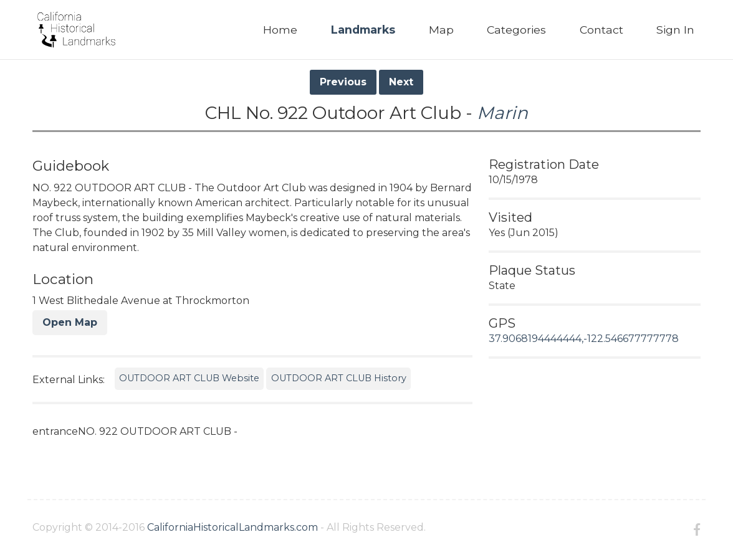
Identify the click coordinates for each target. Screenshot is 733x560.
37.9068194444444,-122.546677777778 (584, 339)
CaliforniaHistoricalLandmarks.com (232, 527)
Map (441, 30)
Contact (601, 30)
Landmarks (363, 30)
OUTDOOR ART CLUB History (339, 378)
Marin (502, 113)
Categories (516, 30)
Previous (343, 82)
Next (401, 82)
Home (280, 30)
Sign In (675, 30)
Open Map (70, 322)
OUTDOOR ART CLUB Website (189, 378)
